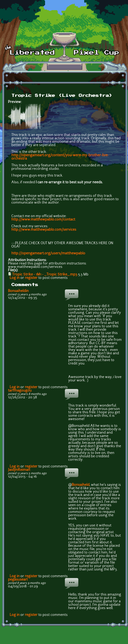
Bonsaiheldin (18, 291)
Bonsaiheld (81, 485)
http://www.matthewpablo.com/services (44, 230)
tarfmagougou (20, 391)
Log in (15, 278)
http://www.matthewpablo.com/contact (43, 220)
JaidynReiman (19, 470)
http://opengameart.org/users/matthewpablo (48, 253)
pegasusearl (18, 580)
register (31, 278)
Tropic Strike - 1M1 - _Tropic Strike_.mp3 (45, 275)
